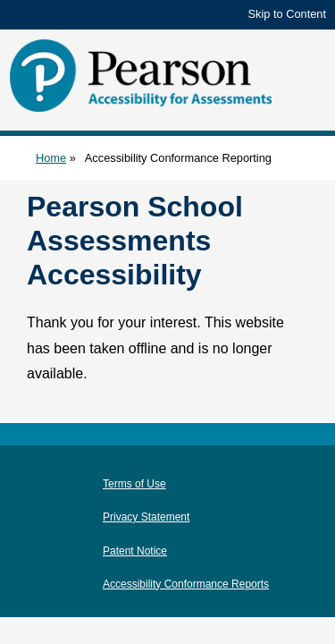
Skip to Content (288, 14)
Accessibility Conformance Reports (186, 584)
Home (51, 158)
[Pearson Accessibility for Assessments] (143, 76)
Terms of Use (134, 484)
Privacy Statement (146, 517)
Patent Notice (135, 551)
